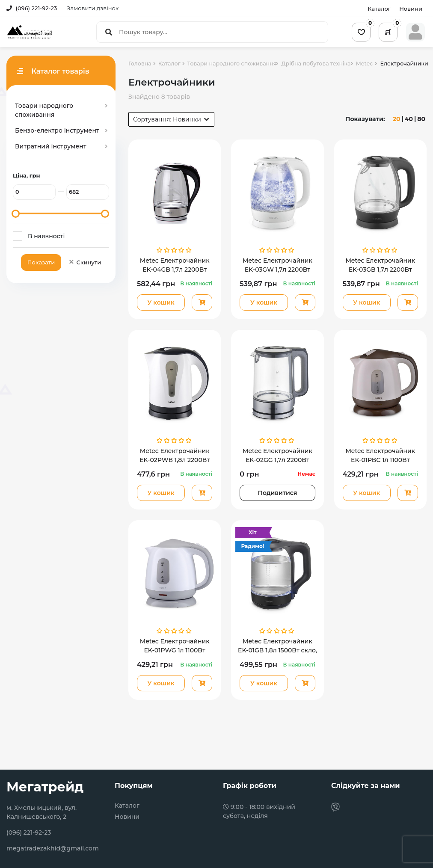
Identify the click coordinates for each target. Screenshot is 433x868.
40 (409, 119)
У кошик (161, 302)
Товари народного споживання (44, 110)
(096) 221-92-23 (32, 8)
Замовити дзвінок (93, 8)
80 (421, 119)
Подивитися (278, 493)
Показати (41, 262)
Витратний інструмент (51, 146)
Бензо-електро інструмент (57, 130)
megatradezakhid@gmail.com (53, 848)
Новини (411, 9)
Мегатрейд (45, 787)
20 (397, 119)
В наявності (46, 236)
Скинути (85, 262)
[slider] (16, 214)
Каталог (379, 9)
